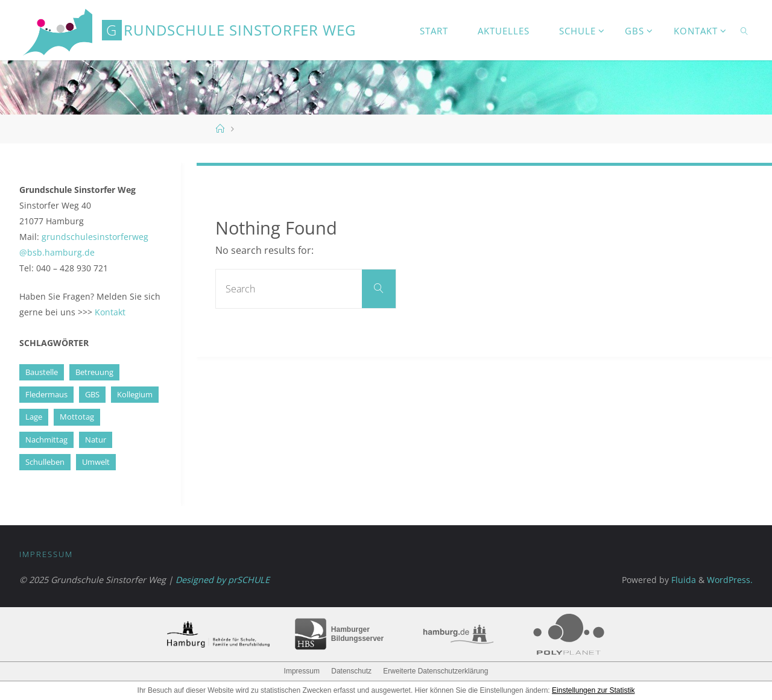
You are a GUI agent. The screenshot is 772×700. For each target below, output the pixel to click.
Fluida (682, 580)
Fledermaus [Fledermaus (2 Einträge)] (46, 394)
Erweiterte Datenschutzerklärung (435, 671)
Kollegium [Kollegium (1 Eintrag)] (135, 394)
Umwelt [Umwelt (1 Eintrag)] (96, 462)
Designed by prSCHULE (223, 580)
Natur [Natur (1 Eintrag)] (96, 440)
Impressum (46, 554)
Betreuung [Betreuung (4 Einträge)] (94, 372)
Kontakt (110, 312)
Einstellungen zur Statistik (593, 690)
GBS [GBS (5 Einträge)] (92, 394)
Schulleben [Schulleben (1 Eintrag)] (45, 462)
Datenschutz (351, 671)
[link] (744, 30)
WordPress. (730, 580)
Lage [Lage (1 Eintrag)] (34, 417)
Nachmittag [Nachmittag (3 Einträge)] (46, 440)
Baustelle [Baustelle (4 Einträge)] (42, 372)
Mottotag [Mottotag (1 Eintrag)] (77, 417)
